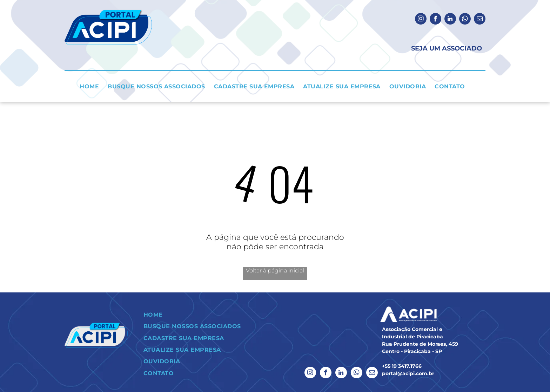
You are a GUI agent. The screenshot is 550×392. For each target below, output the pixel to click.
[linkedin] (450, 20)
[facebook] (435, 20)
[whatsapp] (465, 20)
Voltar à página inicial (275, 271)
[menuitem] (92, 86)
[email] (480, 20)
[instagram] (421, 20)
